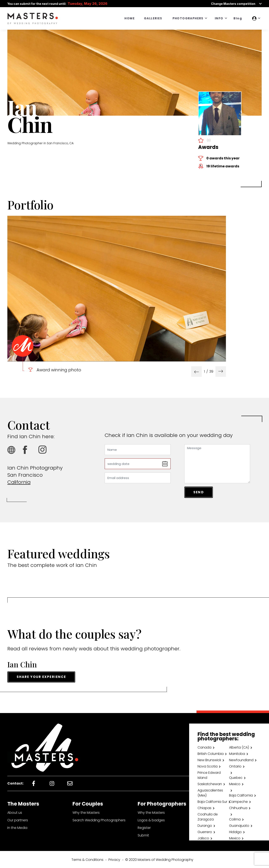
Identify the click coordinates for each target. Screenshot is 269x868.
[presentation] (196, 372)
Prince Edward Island (209, 775)
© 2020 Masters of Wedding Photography (159, 859)
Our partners (18, 820)
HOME (130, 18)
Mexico (235, 783)
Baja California (241, 795)
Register (144, 827)
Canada (204, 747)
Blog (238, 18)
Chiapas (204, 807)
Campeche (238, 801)
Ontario (235, 766)
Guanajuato (239, 825)
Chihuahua (238, 807)
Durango (205, 825)
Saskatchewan (210, 783)
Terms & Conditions (87, 859)
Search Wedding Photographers (99, 820)
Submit (143, 835)
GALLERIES (153, 18)
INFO (219, 18)
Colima (235, 819)
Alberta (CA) (239, 747)
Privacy (114, 859)
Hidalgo (235, 831)
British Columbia (211, 753)
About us (15, 812)
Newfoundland (241, 759)
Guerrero (205, 831)
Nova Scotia (208, 766)
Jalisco (203, 838)
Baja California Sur (212, 801)
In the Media (17, 827)
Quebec (236, 777)
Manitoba (237, 753)
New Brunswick (209, 759)
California (20, 482)
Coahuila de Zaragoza (208, 816)
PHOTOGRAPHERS (188, 18)
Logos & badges (151, 820)
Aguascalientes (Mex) (210, 792)
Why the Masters (86, 812)
